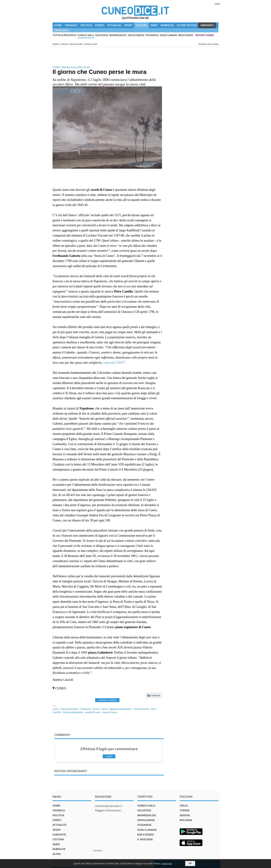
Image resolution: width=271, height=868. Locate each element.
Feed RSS (98, 851)
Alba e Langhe (168, 35)
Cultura (141, 25)
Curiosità (59, 835)
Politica (86, 25)
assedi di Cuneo (93, 712)
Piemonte (86, 709)
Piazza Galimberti (70, 709)
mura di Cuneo (110, 712)
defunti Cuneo (205, 35)
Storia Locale (76, 44)
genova (185, 815)
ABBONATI (207, 25)
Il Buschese (145, 839)
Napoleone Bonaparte (121, 709)
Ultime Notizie (187, 25)
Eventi (100, 25)
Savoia (96, 709)
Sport (128, 25)
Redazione (103, 797)
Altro (57, 854)
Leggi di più (167, 864)
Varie (154, 25)
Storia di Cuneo (141, 709)
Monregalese (118, 35)
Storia (105, 709)
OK (190, 863)
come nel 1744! (113, 363)
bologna (186, 820)
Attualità (114, 25)
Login (217, 4)
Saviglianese (136, 35)
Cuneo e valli (86, 35)
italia (184, 806)
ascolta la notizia (107, 700)
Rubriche (167, 25)
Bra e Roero (186, 35)
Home (58, 25)
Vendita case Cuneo (208, 44)
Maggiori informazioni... (109, 810)
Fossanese (152, 35)
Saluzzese (102, 35)
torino (185, 810)
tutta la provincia (64, 35)
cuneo (56, 709)
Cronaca (71, 25)
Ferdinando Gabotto (73, 712)
